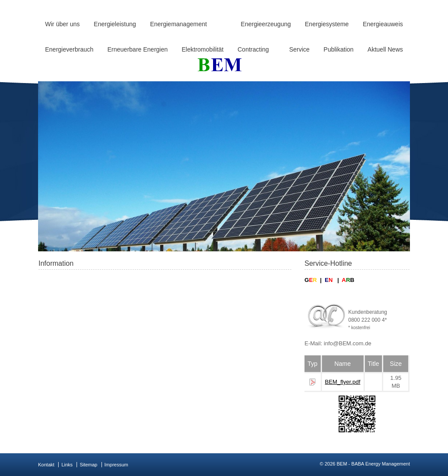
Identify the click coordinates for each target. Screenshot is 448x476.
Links (67, 465)
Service (299, 49)
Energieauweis (383, 24)
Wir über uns (62, 24)
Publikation (339, 49)
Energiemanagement (178, 24)
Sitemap (88, 465)
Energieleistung (115, 24)
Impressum (116, 465)
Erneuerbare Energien (138, 49)
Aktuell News (385, 49)
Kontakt (46, 465)
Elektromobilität (203, 49)
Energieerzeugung (266, 24)
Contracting (253, 49)
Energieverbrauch (69, 49)
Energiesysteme (327, 24)
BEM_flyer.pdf (343, 382)
